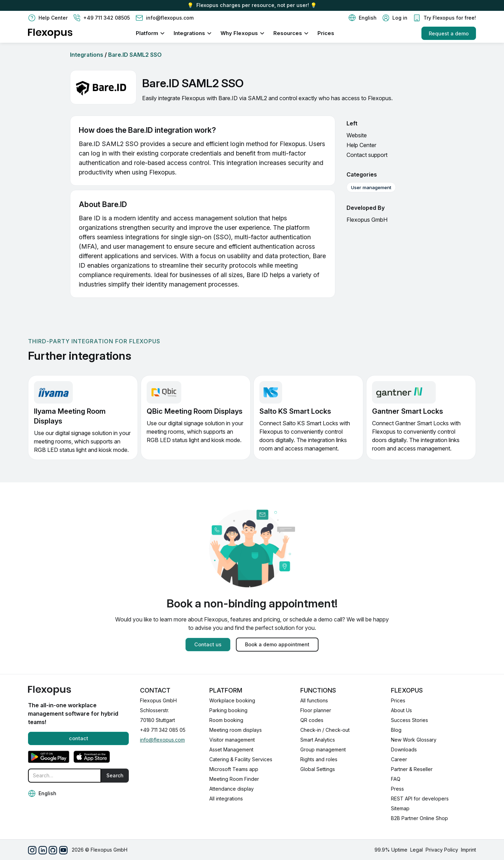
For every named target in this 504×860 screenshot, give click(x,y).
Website (357, 135)
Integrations (87, 55)
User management (371, 187)
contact (79, 738)
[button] (362, 18)
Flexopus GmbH (367, 220)
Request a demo (449, 33)
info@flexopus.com (162, 740)
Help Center (361, 145)
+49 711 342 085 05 (163, 730)
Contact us (208, 644)
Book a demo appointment (277, 644)
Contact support (367, 155)
